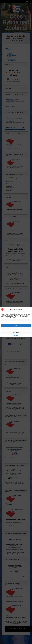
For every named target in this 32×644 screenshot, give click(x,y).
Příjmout (16, 325)
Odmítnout (16, 329)
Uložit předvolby (16, 332)
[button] (30, 310)
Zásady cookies (15, 335)
